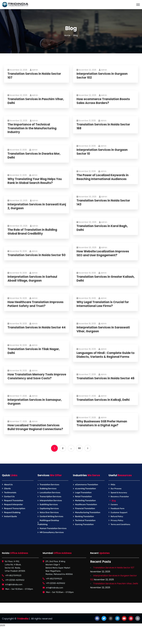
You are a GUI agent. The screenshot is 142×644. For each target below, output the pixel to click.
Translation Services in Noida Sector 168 (104, 126)
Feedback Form (118, 509)
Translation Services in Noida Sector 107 (35, 76)
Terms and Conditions (120, 524)
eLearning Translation (85, 489)
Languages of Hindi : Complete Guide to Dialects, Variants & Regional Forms (106, 355)
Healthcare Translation (86, 504)
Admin (34, 70)
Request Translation (14, 500)
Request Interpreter (13, 504)
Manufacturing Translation (88, 512)
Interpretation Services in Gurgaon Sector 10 (102, 152)
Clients (7, 489)
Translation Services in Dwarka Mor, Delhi (34, 156)
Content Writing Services (51, 516)
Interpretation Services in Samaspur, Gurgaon (35, 402)
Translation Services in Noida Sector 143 (104, 203)
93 (79, 448)
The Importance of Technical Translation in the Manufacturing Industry (32, 128)
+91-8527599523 (13, 575)
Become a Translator (120, 497)
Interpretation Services (51, 500)
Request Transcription (15, 508)
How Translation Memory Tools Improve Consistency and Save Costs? (36, 376)
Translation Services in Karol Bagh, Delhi (103, 228)
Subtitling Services (49, 504)
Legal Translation (83, 493)
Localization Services (50, 493)
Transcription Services (50, 497)
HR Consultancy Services (52, 532)
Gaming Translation (84, 524)
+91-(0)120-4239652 (15, 580)
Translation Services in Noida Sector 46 (106, 378)
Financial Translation (85, 508)
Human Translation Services (53, 528)
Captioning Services (49, 508)
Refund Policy (117, 516)
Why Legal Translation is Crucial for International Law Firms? (103, 304)
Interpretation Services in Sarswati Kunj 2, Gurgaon (37, 206)
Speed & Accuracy (119, 493)
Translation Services (49, 485)
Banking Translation (84, 516)
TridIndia (23, 619)
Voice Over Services (49, 512)
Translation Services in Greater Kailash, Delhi (106, 279)
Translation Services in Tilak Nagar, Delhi (34, 351)
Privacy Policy (117, 520)
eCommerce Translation (87, 485)
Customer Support (119, 513)
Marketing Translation (85, 500)
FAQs (113, 485)
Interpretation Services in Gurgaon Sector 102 (102, 76)
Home (67, 35)
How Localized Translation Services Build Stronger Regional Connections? (36, 427)
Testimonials (10, 493)
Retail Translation (83, 497)
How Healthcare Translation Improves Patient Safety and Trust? (36, 304)
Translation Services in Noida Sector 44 (37, 328)
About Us (8, 485)
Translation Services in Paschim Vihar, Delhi (36, 101)
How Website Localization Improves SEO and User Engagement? (103, 253)
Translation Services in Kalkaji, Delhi (103, 400)
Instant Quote (11, 516)
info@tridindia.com (14, 585)
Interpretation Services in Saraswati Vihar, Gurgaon (104, 329)
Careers (114, 505)
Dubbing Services (48, 489)
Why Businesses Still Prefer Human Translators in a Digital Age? (102, 423)
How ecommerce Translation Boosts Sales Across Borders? (104, 101)
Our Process (116, 489)
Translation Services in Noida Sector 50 (37, 255)
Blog (114, 501)
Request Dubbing (12, 512)
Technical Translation (85, 520)
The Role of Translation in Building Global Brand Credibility (33, 232)
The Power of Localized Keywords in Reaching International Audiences (103, 177)
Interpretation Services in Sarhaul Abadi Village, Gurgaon (33, 279)
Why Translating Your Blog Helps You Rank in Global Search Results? (35, 181)
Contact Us (9, 497)
